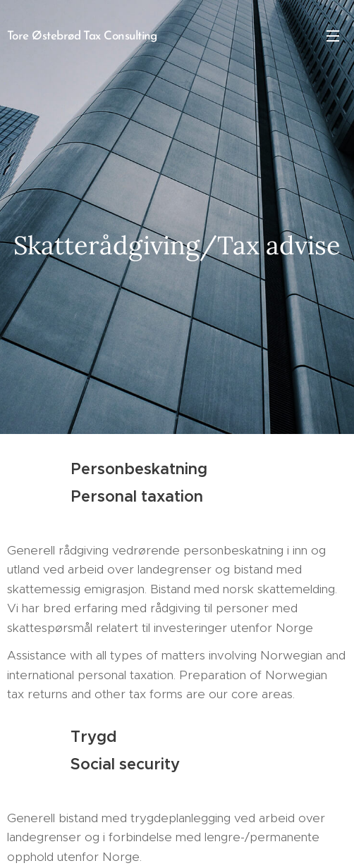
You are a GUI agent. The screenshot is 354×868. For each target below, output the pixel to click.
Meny (333, 36)
